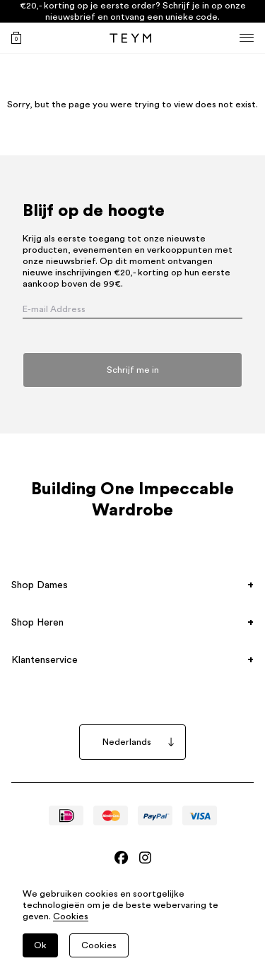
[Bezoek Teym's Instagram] (145, 857)
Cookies (71, 916)
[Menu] (247, 38)
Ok (40, 945)
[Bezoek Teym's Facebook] (121, 857)
